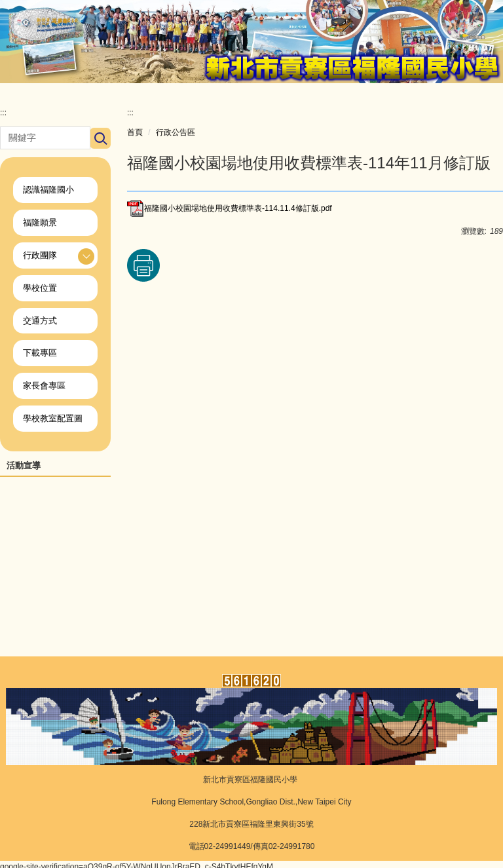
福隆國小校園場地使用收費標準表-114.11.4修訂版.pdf (230, 214)
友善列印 (143, 271)
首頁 (135, 138)
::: (3, 118)
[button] (55, 257)
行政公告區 (176, 138)
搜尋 (100, 143)
